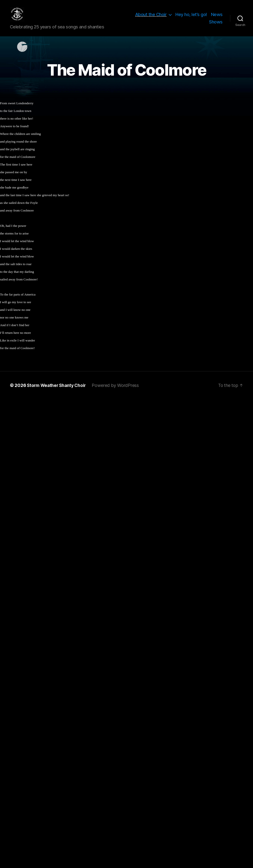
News (217, 18)
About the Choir (151, 18)
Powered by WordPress (118, 393)
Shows (216, 26)
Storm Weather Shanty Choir (58, 393)
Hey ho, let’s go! (191, 18)
